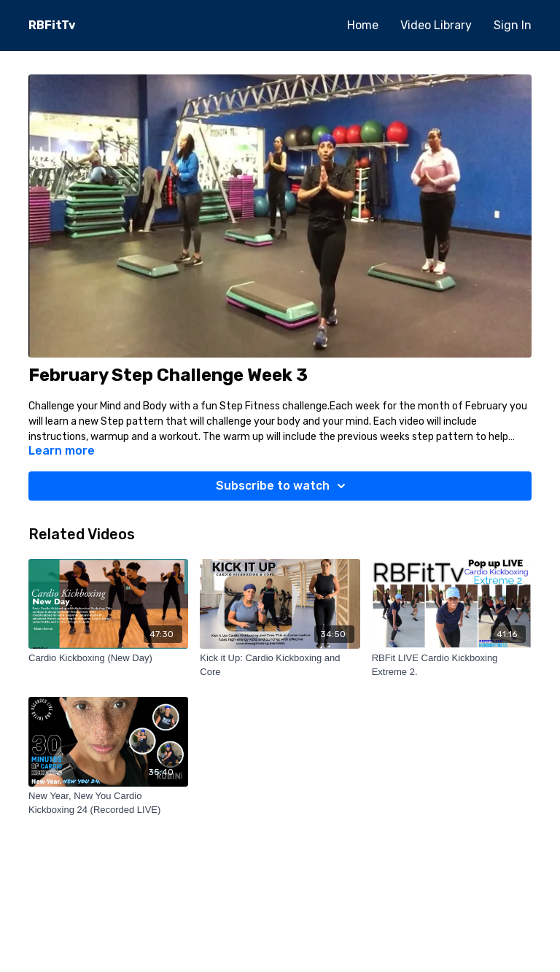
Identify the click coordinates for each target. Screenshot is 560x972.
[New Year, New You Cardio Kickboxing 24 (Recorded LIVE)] (108, 803)
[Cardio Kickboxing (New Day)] (108, 658)
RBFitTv (52, 25)
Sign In (513, 25)
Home (363, 25)
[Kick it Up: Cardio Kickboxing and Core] (280, 665)
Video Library (436, 25)
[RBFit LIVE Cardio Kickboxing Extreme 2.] (452, 665)
